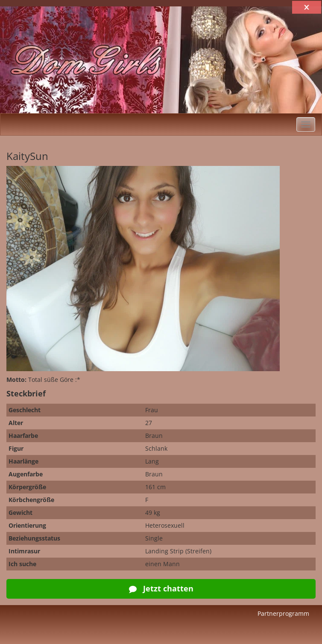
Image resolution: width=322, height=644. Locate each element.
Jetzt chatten (161, 588)
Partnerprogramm (283, 613)
